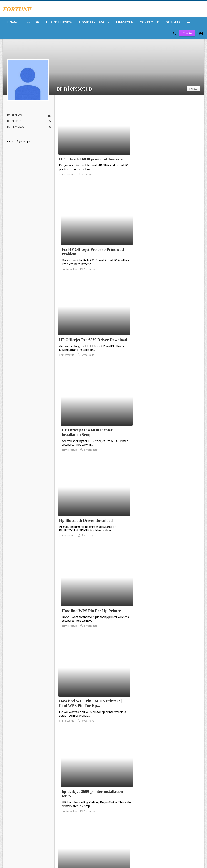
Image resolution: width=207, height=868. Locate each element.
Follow (193, 89)
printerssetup (74, 89)
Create (187, 34)
